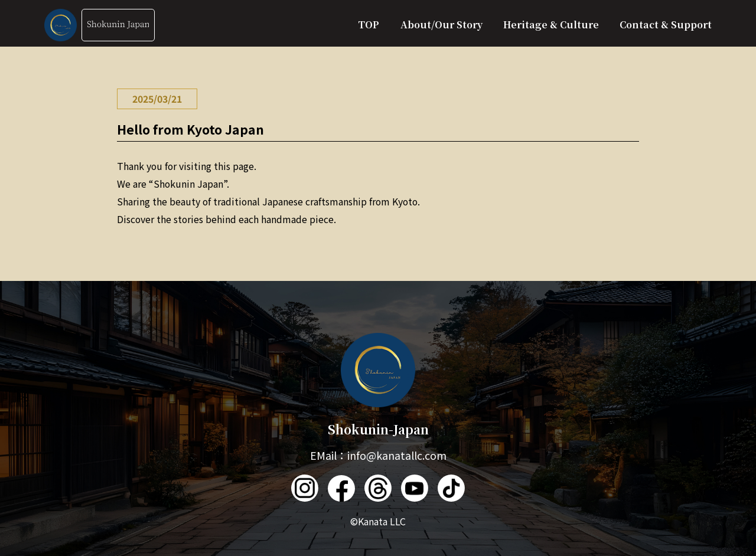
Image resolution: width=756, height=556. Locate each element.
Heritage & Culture (551, 24)
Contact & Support (666, 24)
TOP (369, 24)
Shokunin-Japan (378, 385)
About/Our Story (441, 24)
